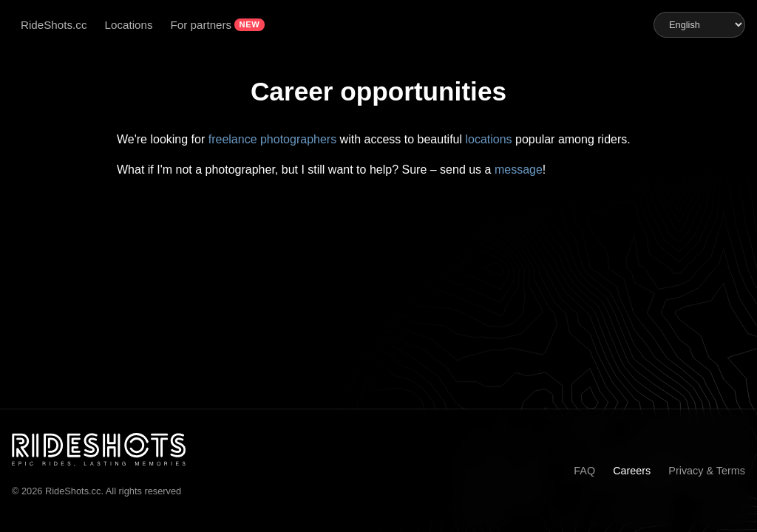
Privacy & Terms (707, 471)
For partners (201, 25)
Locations (128, 25)
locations (488, 139)
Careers (632, 471)
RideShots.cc (54, 25)
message (519, 170)
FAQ (584, 471)
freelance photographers (272, 139)
